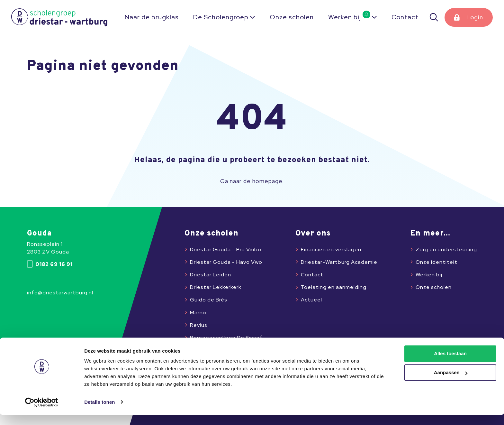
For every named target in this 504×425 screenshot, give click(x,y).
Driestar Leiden (211, 275)
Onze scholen (292, 17)
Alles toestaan (450, 364)
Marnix (198, 313)
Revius (199, 325)
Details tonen (99, 412)
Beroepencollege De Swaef (226, 338)
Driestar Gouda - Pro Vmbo (226, 249)
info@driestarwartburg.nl (60, 293)
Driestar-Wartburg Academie (339, 262)
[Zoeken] (434, 17)
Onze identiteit (437, 262)
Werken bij (349, 17)
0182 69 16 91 (50, 264)
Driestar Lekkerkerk (216, 287)
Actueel (311, 300)
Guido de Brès (209, 300)
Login (475, 17)
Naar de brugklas (152, 17)
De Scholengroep (221, 17)
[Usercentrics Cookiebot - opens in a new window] (42, 412)
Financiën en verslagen (331, 249)
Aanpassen (451, 383)
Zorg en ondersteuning (446, 249)
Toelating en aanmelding (334, 287)
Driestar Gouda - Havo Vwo (226, 262)
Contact (405, 17)
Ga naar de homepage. (252, 181)
